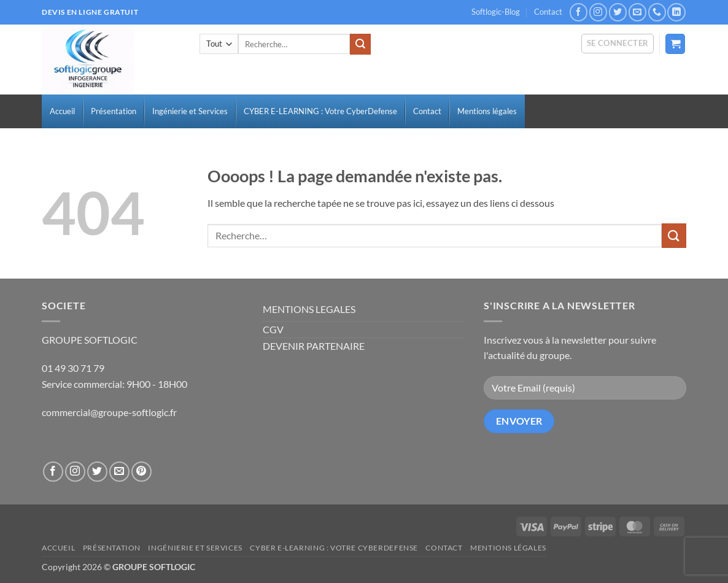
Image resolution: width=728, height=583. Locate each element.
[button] (618, 44)
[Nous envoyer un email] (637, 12)
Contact (548, 12)
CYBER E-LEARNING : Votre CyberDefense (334, 548)
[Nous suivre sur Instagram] (598, 12)
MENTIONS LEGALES (309, 309)
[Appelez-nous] (657, 12)
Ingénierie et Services (195, 548)
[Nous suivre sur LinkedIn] (676, 12)
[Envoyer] (360, 44)
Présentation (112, 548)
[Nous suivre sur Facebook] (579, 12)
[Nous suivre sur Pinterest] (141, 472)
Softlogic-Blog (496, 12)
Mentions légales (508, 548)
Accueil (58, 548)
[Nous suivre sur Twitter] (618, 12)
